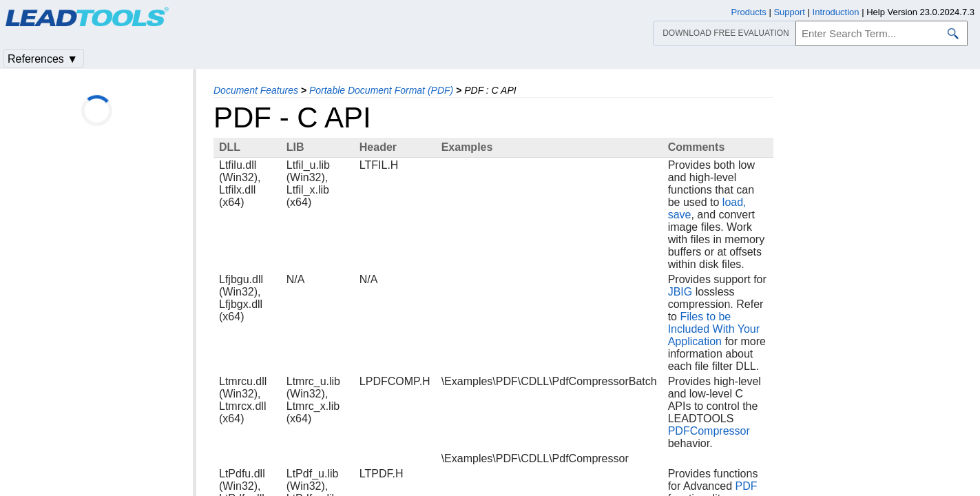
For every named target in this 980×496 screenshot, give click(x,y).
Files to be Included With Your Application (714, 329)
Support (789, 12)
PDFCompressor (709, 431)
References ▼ (43, 59)
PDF (747, 486)
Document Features (256, 90)
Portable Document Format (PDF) (381, 90)
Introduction (836, 12)
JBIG (680, 292)
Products (749, 12)
